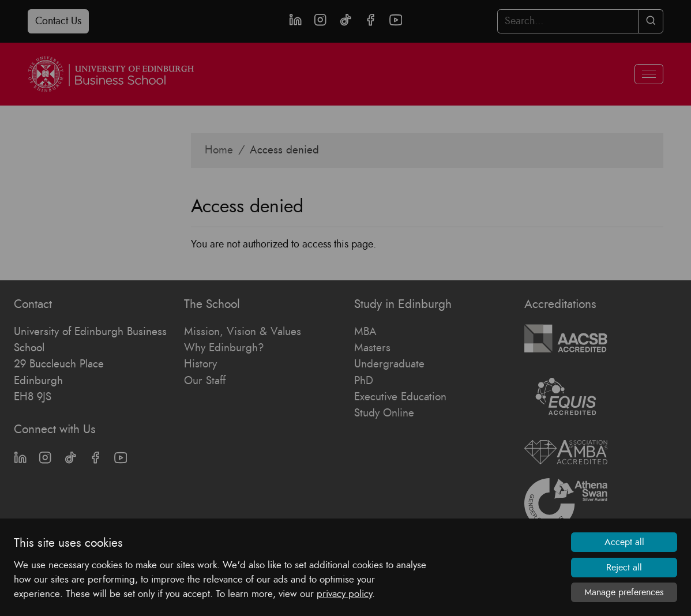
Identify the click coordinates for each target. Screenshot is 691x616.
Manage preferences (624, 592)
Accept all (624, 542)
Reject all (624, 568)
